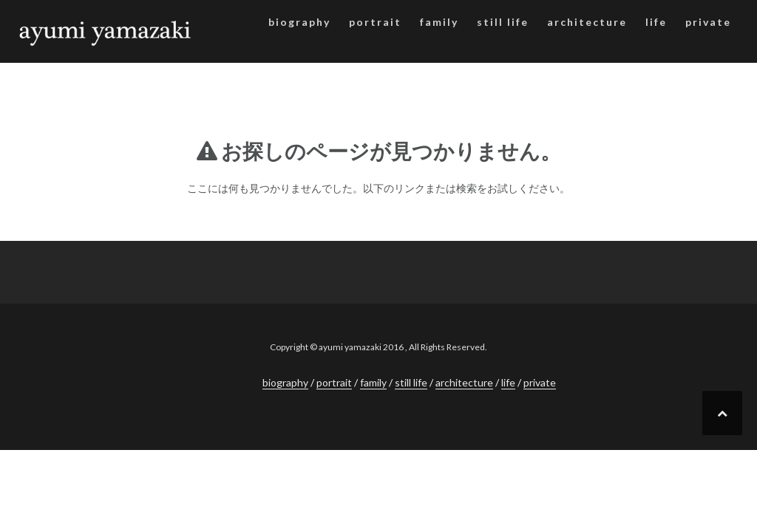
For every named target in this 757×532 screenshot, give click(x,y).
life (656, 22)
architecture (587, 22)
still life (503, 22)
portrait (375, 22)
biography (299, 22)
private (708, 22)
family (439, 22)
